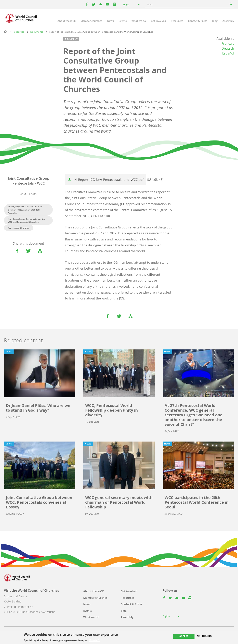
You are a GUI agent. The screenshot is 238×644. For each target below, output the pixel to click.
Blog (215, 21)
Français (228, 43)
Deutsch (228, 48)
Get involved (158, 21)
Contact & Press (198, 21)
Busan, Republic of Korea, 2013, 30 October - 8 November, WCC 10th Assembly (25, 210)
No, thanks (204, 636)
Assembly (228, 21)
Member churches (91, 21)
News (110, 21)
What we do (139, 21)
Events (123, 21)
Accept (184, 636)
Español (228, 53)
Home (5, 32)
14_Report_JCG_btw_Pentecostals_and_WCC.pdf (108, 180)
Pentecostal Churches (19, 228)
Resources (177, 21)
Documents (37, 32)
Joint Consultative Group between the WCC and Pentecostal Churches (27, 220)
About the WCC (67, 21)
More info (94, 640)
